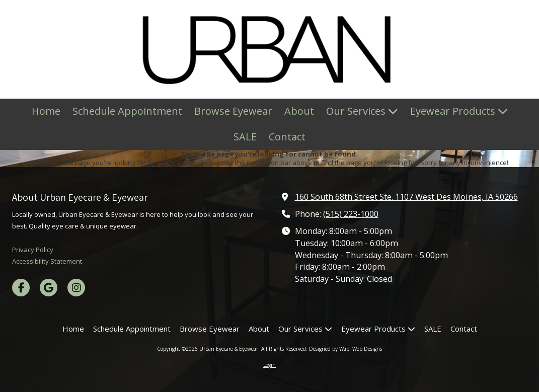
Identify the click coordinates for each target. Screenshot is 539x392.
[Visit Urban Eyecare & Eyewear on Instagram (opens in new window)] (76, 288)
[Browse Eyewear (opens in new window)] (233, 111)
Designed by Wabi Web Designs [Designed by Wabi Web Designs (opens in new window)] (345, 349)
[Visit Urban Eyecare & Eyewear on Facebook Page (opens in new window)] (21, 288)
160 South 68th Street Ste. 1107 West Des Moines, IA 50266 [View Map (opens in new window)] (406, 197)
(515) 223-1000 (351, 214)
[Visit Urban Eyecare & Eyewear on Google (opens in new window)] (49, 288)
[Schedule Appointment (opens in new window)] (127, 111)
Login (269, 365)
